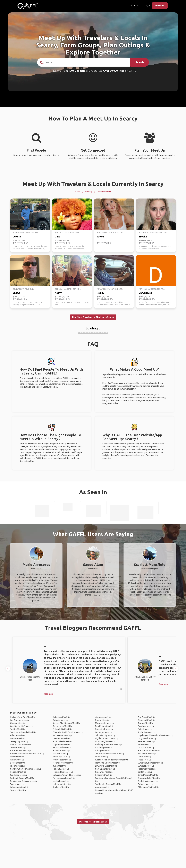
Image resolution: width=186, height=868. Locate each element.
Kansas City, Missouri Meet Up (66, 723)
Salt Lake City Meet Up (105, 735)
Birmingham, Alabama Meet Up (24, 781)
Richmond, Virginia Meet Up (107, 763)
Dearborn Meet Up (146, 726)
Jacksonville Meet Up (62, 748)
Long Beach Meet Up (147, 738)
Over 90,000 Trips (114, 71)
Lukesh (17, 237)
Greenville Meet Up (104, 772)
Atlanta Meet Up (18, 735)
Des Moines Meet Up (105, 726)
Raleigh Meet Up (103, 751)
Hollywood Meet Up (62, 784)
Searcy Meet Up (104, 192)
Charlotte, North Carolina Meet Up (68, 732)
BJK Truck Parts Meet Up (149, 751)
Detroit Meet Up (145, 729)
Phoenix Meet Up (18, 766)
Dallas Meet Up (17, 757)
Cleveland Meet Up (146, 720)
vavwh (100, 237)
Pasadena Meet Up (146, 741)
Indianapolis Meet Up (20, 787)
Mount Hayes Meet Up (63, 763)
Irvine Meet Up (59, 766)
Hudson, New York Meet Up (22, 717)
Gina (57, 237)
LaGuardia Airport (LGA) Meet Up (67, 775)
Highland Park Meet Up (63, 772)
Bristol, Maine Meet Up (148, 781)
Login (147, 6)
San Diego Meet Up (19, 775)
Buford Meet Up (102, 720)
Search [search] (140, 62)
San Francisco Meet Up (20, 751)
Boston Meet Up (18, 763)
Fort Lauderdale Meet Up (64, 778)
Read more (49, 694)
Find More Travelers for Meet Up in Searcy (93, 317)
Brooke (143, 237)
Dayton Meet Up (145, 772)
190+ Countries (78, 71)
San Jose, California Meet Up (23, 732)
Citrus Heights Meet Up (106, 741)
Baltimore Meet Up (61, 751)
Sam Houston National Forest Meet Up (27, 754)
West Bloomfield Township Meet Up (112, 760)
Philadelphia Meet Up (62, 729)
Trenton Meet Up (18, 748)
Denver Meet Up (18, 738)
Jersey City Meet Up (19, 741)
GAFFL (78, 192)
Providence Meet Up (62, 760)
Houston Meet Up (18, 772)
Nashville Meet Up (61, 781)
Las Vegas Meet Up (104, 732)
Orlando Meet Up (61, 720)
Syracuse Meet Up (146, 766)
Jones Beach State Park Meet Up (110, 754)
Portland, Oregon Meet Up (22, 778)
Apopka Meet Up (103, 787)
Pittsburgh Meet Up (62, 757)
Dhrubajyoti (146, 293)
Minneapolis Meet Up (105, 723)
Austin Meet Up (17, 760)
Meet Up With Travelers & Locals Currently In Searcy (93, 184)
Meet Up (89, 192)
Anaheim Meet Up (61, 787)
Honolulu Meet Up (61, 769)
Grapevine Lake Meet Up (149, 778)
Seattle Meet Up (18, 729)
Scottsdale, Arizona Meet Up (108, 784)
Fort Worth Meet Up (147, 754)
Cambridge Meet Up (104, 748)
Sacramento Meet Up (62, 735)
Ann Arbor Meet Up (146, 717)
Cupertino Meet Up (61, 744)
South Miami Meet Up (62, 741)
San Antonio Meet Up (62, 726)
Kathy (58, 293)
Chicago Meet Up (18, 723)
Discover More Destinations (93, 822)
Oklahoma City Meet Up (148, 787)
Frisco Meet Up (145, 760)
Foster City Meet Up (147, 769)
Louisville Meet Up (146, 748)
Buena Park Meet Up (104, 729)
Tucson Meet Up (145, 723)
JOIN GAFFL (160, 6)
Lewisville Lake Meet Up (106, 766)
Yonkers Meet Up (18, 790)
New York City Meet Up (20, 744)
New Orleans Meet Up (105, 769)
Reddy (100, 293)
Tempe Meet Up (145, 744)
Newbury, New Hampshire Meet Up (26, 769)
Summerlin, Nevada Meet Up (150, 763)
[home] (28, 6)
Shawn (17, 293)
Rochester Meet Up (146, 732)
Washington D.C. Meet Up (22, 726)
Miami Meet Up (102, 757)
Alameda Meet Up (103, 717)
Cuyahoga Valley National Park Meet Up (155, 735)
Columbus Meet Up (61, 717)
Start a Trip (136, 6)
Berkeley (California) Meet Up (108, 744)
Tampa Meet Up (17, 784)
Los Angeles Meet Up (20, 720)
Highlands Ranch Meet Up (107, 738)
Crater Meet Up (145, 757)
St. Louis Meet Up (61, 754)
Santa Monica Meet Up (148, 775)
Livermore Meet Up (61, 738)
